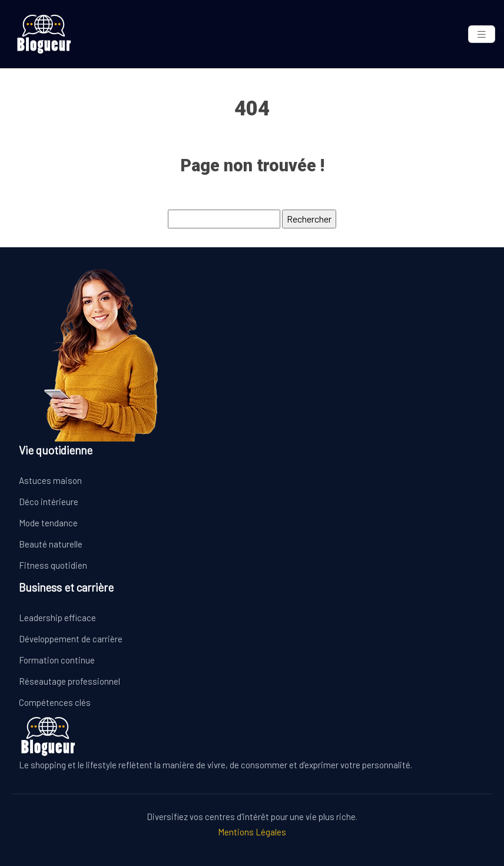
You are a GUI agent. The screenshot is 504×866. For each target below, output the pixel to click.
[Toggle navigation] (482, 34)
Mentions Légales (252, 832)
